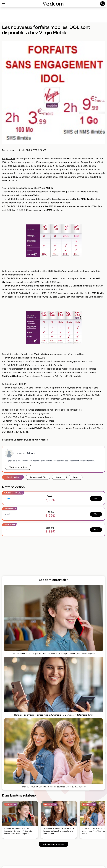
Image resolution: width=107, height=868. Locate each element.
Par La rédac (8, 150)
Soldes (59, 477)
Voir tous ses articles (18, 467)
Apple (76, 477)
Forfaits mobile (13, 477)
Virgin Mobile (9, 158)
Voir (96, 498)
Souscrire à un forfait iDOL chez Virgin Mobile (25, 440)
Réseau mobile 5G (38, 477)
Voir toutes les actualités (53, 844)
